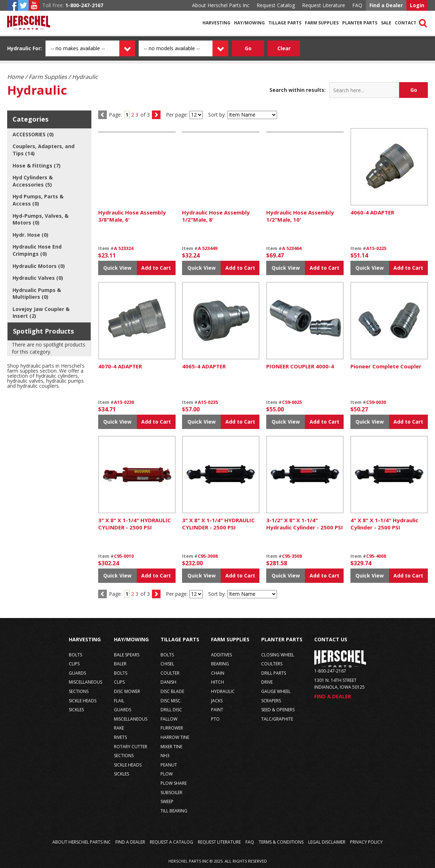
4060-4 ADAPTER (372, 212)
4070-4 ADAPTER (120, 366)
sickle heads (83, 701)
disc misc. (171, 701)
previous (102, 594)
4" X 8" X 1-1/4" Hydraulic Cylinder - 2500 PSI (384, 524)
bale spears (127, 655)
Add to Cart (156, 268)
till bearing (174, 811)
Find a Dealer (386, 5)
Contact (406, 23)
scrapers (271, 701)
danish (168, 682)
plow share (174, 783)
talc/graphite (277, 719)
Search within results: (298, 90)
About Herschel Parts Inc (221, 5)
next (156, 115)
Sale (386, 23)
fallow (169, 719)
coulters (272, 664)
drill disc (171, 710)
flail (119, 701)
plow (167, 774)
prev (102, 115)
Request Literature (324, 5)
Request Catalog (276, 5)
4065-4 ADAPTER (204, 366)
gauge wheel (276, 691)
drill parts (274, 673)
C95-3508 (292, 556)
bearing (220, 664)
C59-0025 (292, 402)
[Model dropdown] (191, 48)
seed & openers (278, 710)
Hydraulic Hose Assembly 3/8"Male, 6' (132, 216)
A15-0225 (376, 248)
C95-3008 (208, 556)
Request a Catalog (171, 842)
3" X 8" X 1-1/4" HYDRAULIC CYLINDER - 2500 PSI (135, 524)
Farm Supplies (322, 23)
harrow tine (175, 737)
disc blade (172, 691)
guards (77, 673)
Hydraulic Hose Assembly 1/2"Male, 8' (216, 216)
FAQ (357, 5)
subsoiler (171, 792)
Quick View (117, 268)
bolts (75, 655)
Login (417, 5)
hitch (217, 682)
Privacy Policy (366, 842)
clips (74, 664)
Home (15, 77)
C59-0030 (376, 402)
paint (217, 710)
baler (120, 664)
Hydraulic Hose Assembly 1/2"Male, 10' (300, 216)
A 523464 (292, 248)
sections (79, 691)
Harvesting (216, 23)
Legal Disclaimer (327, 842)
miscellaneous (85, 682)
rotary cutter (131, 747)
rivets (120, 737)
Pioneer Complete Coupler (386, 366)
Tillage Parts (285, 23)
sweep (167, 801)
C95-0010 (124, 556)
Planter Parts (360, 23)
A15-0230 (124, 402)
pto (215, 719)
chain (218, 673)
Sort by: (217, 115)
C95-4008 (376, 556)
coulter (170, 673)
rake (119, 728)
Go (414, 90)
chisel (167, 664)
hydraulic (223, 691)
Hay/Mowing (249, 23)
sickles (76, 710)
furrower (172, 728)
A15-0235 (208, 402)
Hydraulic (19, 48)
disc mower (127, 691)
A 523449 (207, 248)
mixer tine (171, 747)
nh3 (165, 756)
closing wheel (278, 655)
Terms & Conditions (281, 842)
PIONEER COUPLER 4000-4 (300, 366)
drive (267, 682)
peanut (169, 765)
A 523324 (124, 248)
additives (221, 655)
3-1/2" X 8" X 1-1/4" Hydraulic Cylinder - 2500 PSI (305, 524)
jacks (217, 701)
